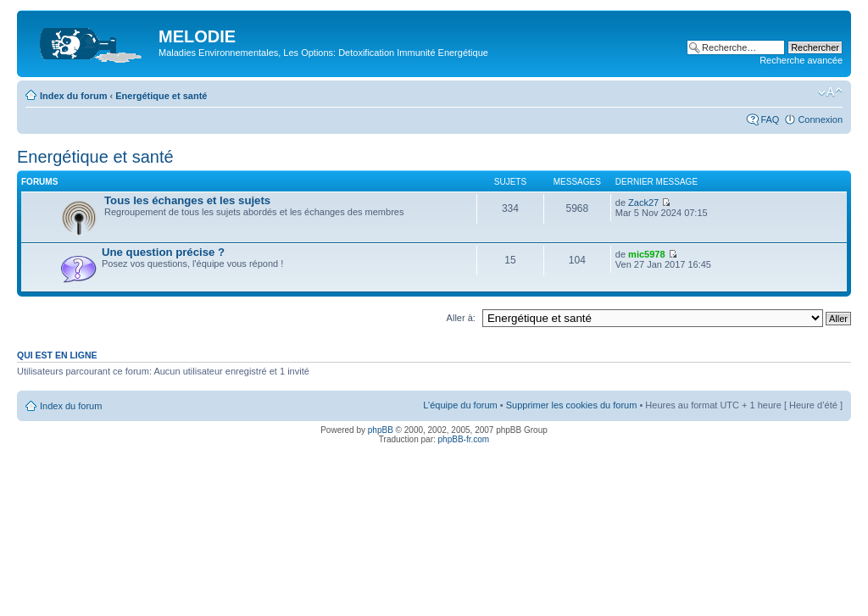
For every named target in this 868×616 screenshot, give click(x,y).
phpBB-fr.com (464, 439)
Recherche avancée (801, 60)
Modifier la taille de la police (830, 92)
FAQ (770, 119)
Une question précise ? (163, 252)
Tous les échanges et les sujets (187, 200)
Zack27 (643, 203)
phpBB (381, 430)
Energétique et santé (161, 96)
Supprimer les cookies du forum (572, 405)
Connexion (820, 119)
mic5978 (646, 254)
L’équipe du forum (460, 405)
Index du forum (73, 96)
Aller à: (461, 318)
